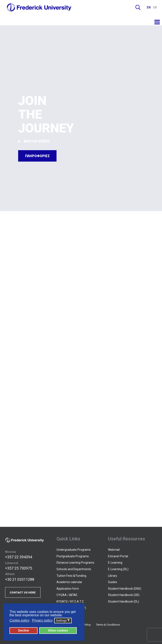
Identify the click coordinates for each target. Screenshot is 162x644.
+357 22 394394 (19, 557)
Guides (113, 582)
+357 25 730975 (19, 568)
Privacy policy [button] (42, 620)
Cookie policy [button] (20, 620)
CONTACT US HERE (23, 593)
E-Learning (115, 563)
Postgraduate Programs (73, 556)
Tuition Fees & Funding (71, 576)
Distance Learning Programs (75, 563)
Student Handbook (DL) (124, 601)
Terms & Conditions (108, 625)
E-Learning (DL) (118, 569)
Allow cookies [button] (58, 630)
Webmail (114, 550)
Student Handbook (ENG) (125, 589)
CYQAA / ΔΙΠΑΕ (67, 595)
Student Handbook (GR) (124, 595)
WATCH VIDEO (34, 141)
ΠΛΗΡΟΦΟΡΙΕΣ (37, 156)
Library (113, 576)
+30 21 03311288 (20, 579)
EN (149, 7)
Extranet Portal (118, 556)
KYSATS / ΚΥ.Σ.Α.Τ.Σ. (70, 601)
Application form (68, 589)
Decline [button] (24, 630)
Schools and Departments (74, 569)
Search (138, 7)
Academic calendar (69, 582)
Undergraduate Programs (74, 550)
